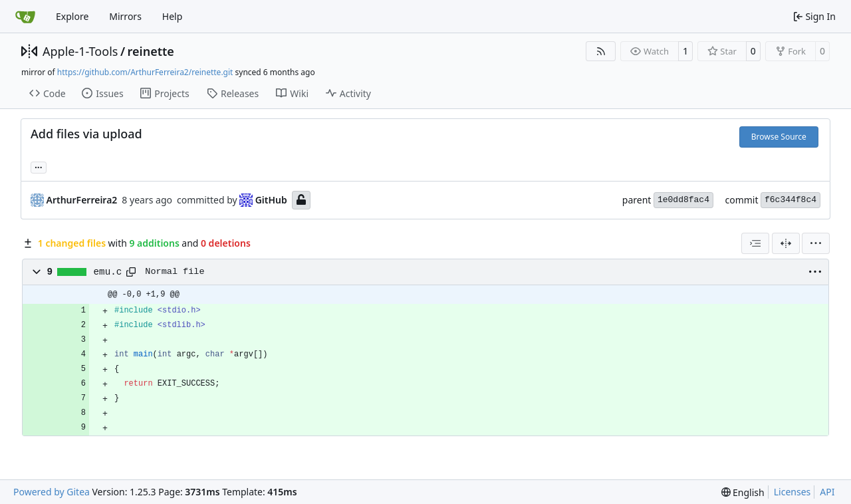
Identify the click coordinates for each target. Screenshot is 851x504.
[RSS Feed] (601, 51)
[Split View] (786, 243)
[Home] (25, 17)
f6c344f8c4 (790, 200)
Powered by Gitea (52, 492)
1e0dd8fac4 (683, 200)
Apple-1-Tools (80, 51)
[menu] (816, 243)
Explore (72, 16)
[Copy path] (131, 272)
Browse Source (779, 137)
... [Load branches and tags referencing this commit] (39, 166)
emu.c (108, 272)
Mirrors (125, 16)
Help (173, 16)
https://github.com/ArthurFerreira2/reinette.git (145, 72)
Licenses (792, 492)
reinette (151, 51)
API (827, 492)
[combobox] (755, 243)
